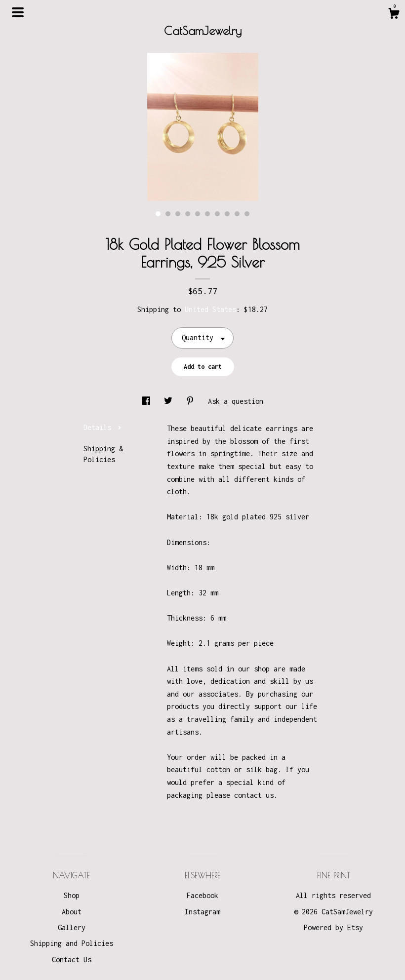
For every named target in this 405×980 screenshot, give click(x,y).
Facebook (202, 895)
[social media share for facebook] (148, 401)
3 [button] (178, 214)
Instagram (202, 912)
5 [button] (198, 214)
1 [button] (158, 214)
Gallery (72, 927)
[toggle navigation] (18, 12)
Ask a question (236, 401)
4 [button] (188, 214)
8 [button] (227, 214)
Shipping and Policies (72, 943)
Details (102, 427)
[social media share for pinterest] (192, 401)
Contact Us (72, 960)
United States (210, 309)
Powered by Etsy (333, 927)
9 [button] (237, 214)
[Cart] (394, 15)
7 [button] (217, 214)
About (72, 912)
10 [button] (247, 214)
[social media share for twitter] (170, 401)
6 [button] (207, 214)
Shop (72, 895)
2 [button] (168, 214)
